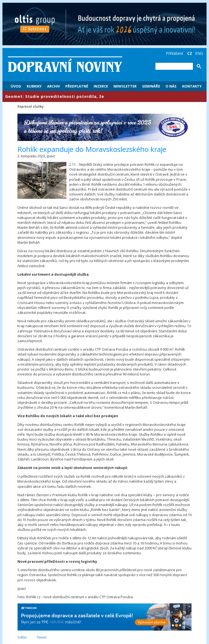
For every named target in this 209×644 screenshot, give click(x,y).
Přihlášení (174, 53)
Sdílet (22, 637)
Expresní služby (31, 106)
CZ (190, 53)
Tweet (42, 637)
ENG (199, 53)
